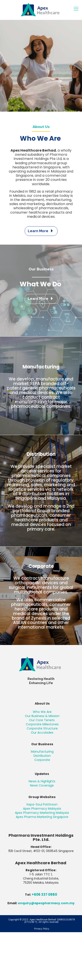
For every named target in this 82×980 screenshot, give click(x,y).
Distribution (42, 756)
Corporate (42, 760)
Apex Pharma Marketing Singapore (42, 817)
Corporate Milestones (42, 724)
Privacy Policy (42, 929)
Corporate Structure (42, 728)
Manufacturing (42, 752)
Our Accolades (42, 733)
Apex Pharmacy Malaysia (42, 809)
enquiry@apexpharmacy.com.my (46, 903)
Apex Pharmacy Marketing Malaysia (42, 813)
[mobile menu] (76, 9)
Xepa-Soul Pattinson (42, 804)
